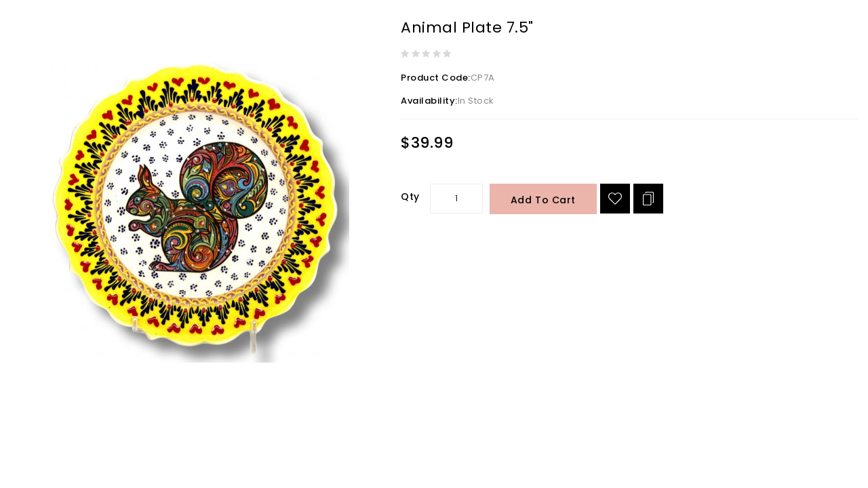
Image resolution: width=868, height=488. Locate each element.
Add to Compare (648, 199)
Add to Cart (544, 200)
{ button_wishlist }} (615, 199)
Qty (410, 197)
